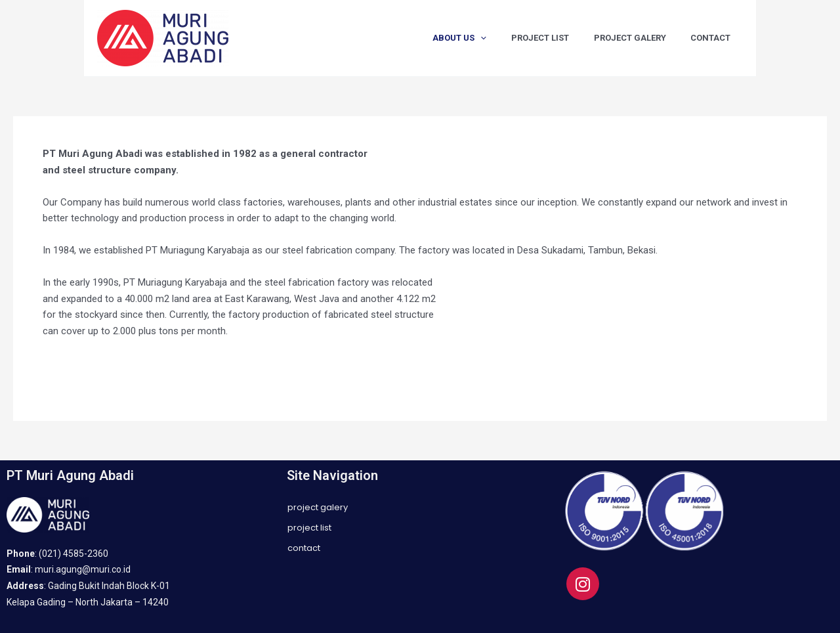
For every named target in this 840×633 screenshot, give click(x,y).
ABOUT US (486, 38)
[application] (507, 38)
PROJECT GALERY (641, 38)
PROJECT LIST (559, 38)
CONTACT (714, 38)
